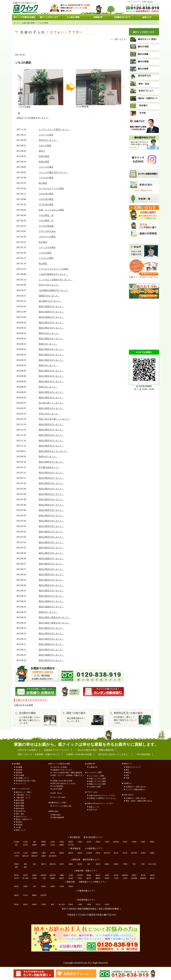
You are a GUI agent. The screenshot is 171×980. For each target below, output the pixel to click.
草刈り (42, 151)
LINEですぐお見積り (60, 767)
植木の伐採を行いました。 (51, 307)
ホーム (16, 23)
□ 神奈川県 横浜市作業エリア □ (85, 860)
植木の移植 (20, 806)
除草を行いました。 (48, 344)
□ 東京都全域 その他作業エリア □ (85, 848)
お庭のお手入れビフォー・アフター (102, 795)
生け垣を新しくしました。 (51, 403)
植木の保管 (20, 808)
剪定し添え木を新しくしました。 (55, 419)
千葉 (127, 778)
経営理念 (19, 773)
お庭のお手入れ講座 (24, 705)
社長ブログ (93, 810)
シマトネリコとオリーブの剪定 (54, 269)
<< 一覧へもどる (118, 39)
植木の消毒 (20, 803)
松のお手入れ (21, 811)
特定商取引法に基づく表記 (26, 781)
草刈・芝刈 (20, 814)
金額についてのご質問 (97, 781)
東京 (127, 770)
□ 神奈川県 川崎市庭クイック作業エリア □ (85, 882)
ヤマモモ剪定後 (46, 226)
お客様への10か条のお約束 (62, 781)
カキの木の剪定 (46, 194)
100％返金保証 (58, 786)
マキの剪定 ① (46, 221)
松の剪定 (43, 183)
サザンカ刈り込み (47, 231)
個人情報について (22, 778)
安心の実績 (20, 775)
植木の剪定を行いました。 (51, 323)
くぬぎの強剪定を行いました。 (54, 274)
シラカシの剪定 (46, 258)
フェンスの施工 (46, 167)
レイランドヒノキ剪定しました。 (55, 129)
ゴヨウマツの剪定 (47, 237)
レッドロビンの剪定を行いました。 (56, 280)
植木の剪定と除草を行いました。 (55, 617)
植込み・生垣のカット (24, 819)
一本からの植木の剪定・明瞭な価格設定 (67, 773)
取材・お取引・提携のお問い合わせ (139, 801)
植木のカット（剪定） (24, 792)
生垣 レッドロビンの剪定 (51, 210)
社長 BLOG (57, 793)
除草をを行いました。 (49, 333)
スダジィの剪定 (46, 135)
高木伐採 (19, 825)
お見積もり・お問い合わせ (136, 787)
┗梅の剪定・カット (23, 798)
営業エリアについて (133, 767)
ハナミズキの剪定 (47, 247)
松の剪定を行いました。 (50, 301)
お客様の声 (93, 767)
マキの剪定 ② (46, 215)
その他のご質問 (95, 787)
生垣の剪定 (44, 156)
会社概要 (19, 767)
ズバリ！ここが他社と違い (62, 806)
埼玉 (127, 775)
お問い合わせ (147, 2)
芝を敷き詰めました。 (49, 467)
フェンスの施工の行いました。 (54, 172)
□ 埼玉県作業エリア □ (86, 900)
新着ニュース (94, 807)
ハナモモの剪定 (46, 178)
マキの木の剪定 (46, 199)
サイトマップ (134, 2)
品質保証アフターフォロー (62, 770)
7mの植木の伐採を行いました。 (54, 290)
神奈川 (128, 773)
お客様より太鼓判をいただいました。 (103, 798)
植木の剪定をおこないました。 (54, 451)
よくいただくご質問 (97, 776)
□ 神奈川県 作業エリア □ (86, 871)
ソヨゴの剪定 (45, 253)
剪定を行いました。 (48, 140)
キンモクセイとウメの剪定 (51, 189)
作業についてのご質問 (97, 779)
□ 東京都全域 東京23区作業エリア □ (86, 837)
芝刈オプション (22, 817)
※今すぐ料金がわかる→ (144, 190)
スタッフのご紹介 (59, 797)
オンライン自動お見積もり (136, 789)
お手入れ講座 (57, 789)
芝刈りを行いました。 (49, 285)
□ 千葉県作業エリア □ (86, 891)
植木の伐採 (20, 800)
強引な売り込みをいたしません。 (65, 783)
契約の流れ (57, 815)
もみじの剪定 (45, 146)
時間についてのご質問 (97, 784)
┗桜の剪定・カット (23, 795)
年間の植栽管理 (58, 817)
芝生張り (19, 822)
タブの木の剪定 (46, 205)
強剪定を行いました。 (49, 296)
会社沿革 (19, 770)
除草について (21, 830)
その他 (18, 827)
